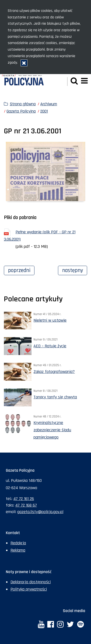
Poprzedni (21, 270)
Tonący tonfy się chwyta (55, 397)
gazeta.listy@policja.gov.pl (40, 512)
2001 (44, 111)
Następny (75, 270)
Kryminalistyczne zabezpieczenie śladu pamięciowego (52, 430)
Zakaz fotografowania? (54, 372)
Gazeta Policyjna (21, 111)
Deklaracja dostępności (31, 582)
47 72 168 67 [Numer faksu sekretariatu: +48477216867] (26, 505)
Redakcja (18, 543)
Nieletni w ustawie (50, 320)
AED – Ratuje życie (50, 346)
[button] (74, 81)
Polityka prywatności (29, 589)
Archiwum (49, 104)
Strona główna (23, 104)
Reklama (18, 550)
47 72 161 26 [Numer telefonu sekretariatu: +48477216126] (24, 499)
